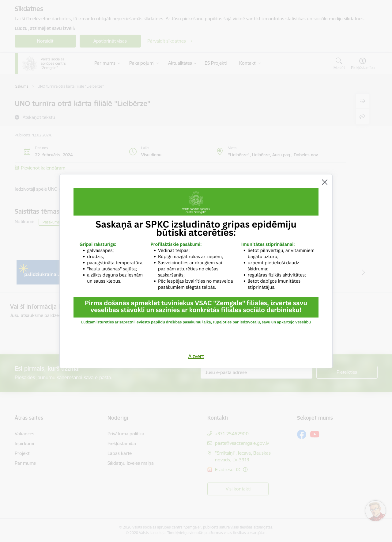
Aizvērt (196, 356)
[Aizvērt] (325, 182)
